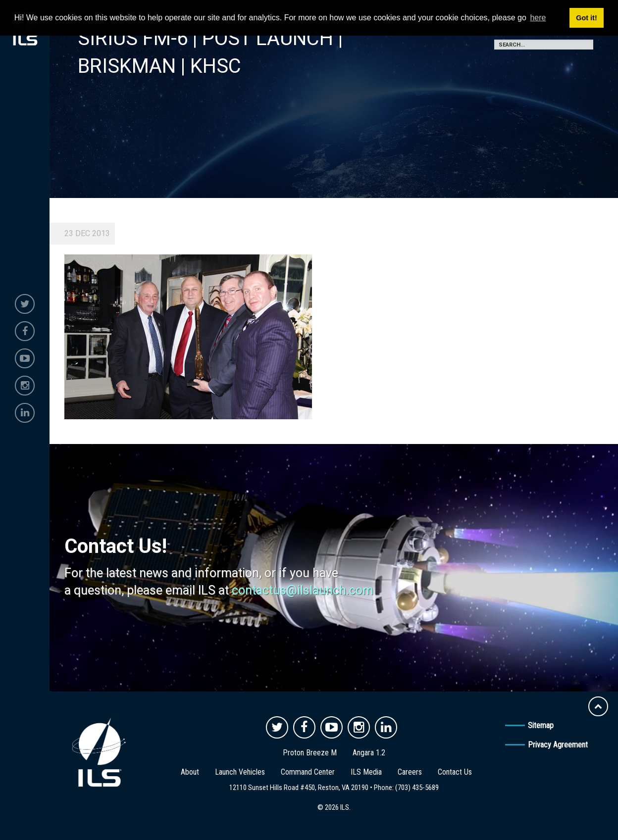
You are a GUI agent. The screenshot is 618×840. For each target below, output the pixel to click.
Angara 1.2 (369, 753)
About (190, 772)
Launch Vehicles (240, 772)
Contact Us (455, 772)
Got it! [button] (586, 18)
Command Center (308, 772)
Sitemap (541, 725)
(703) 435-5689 (417, 788)
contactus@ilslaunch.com (303, 590)
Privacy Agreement (558, 745)
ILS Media (366, 772)
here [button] (538, 18)
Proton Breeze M (310, 753)
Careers (410, 772)
